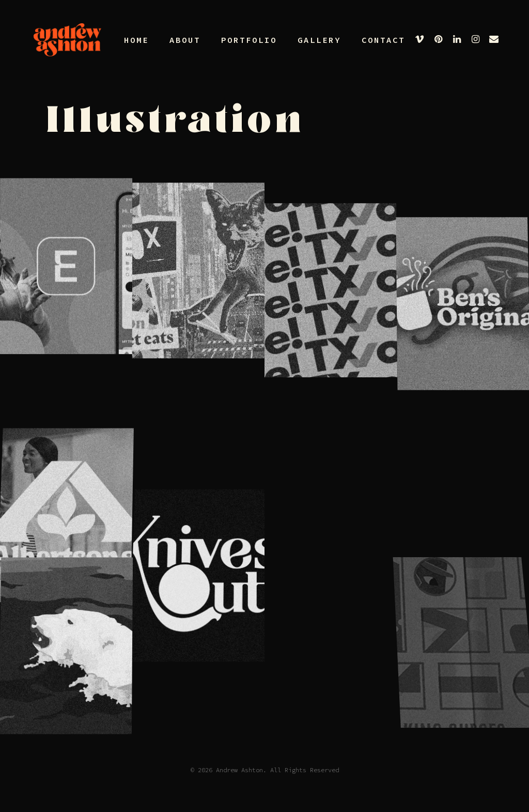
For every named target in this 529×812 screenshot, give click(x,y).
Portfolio (249, 40)
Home (136, 40)
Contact (383, 40)
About (185, 40)
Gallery (319, 40)
